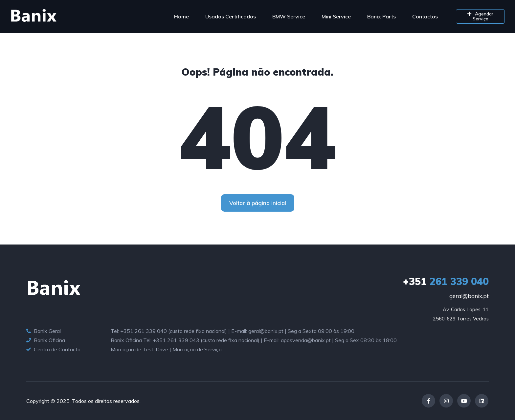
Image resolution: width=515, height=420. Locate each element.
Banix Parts (381, 16)
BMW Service (289, 16)
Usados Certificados (231, 16)
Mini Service (336, 16)
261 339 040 (446, 281)
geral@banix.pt (469, 296)
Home (181, 16)
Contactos (425, 16)
